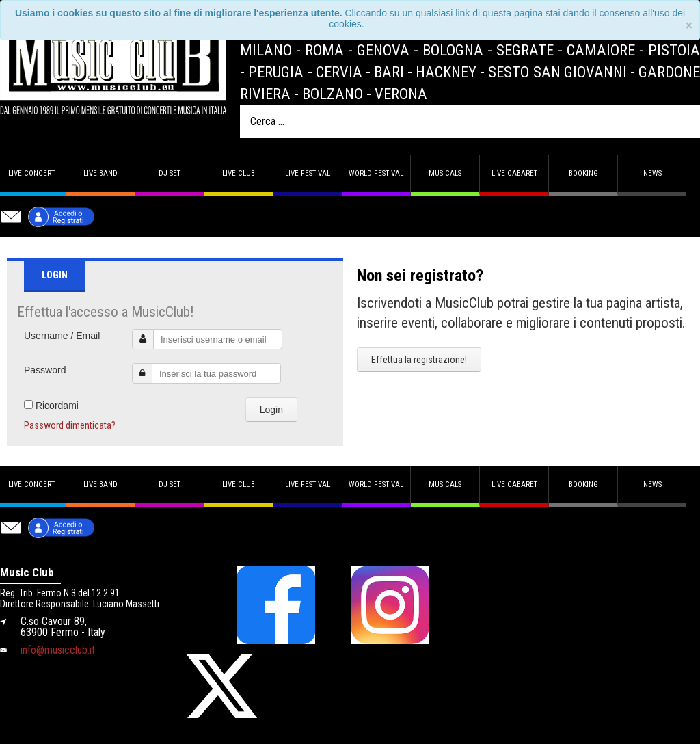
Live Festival (308, 173)
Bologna (453, 50)
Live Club (239, 173)
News (652, 173)
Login (271, 410)
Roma (324, 50)
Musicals (445, 173)
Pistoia (674, 50)
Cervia (339, 72)
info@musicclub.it (58, 650)
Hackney (446, 72)
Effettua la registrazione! (419, 360)
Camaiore (601, 50)
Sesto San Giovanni (557, 72)
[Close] (689, 26)
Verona (401, 94)
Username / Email (62, 336)
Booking (583, 173)
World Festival (376, 173)
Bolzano (333, 94)
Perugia (276, 72)
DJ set (170, 173)
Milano (266, 50)
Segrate (525, 50)
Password (45, 370)
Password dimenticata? (70, 425)
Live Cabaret (514, 173)
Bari (389, 72)
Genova (383, 50)
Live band (100, 173)
